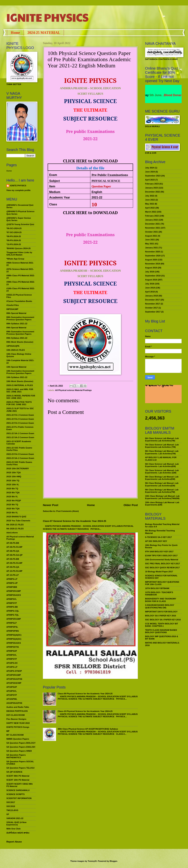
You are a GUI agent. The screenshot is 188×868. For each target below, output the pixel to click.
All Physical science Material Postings (73, 390)
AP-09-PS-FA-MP (14, 563)
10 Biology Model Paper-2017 (159, 572)
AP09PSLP (11, 623)
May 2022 (150, 204)
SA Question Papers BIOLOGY (21, 743)
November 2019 (153, 264)
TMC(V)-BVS (12, 810)
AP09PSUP (12, 651)
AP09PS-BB (12, 607)
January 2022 (151, 220)
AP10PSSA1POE (14, 679)
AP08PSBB (12, 587)
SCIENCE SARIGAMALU (18, 790)
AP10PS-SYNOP (14, 671)
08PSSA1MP (12, 309)
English (97, 192)
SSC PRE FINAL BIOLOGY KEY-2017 (163, 564)
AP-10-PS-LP (13, 575)
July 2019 (150, 272)
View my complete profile (18, 190)
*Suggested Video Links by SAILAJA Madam (19, 254)
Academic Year (60, 197)
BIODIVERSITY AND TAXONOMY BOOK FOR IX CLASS (161, 600)
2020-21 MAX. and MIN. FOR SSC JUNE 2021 (20, 390)
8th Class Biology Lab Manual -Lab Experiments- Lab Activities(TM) (162, 452)
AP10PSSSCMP (14, 683)
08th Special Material (16, 313)
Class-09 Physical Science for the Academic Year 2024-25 (85, 694)
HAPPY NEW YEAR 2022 (18, 723)
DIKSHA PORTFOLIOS (17, 711)
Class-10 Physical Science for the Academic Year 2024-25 (85, 711)
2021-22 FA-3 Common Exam (20, 423)
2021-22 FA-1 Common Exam (20, 415)
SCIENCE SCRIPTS (16, 794)
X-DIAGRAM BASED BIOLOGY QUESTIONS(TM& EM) (160, 606)
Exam (53, 175)
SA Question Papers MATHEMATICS (16, 756)
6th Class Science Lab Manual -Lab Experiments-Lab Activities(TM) (162, 439)
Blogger (113, 861)
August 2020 (151, 260)
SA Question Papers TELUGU (20, 768)
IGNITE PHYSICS (47, 17)
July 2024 (150, 168)
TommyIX (92, 861)
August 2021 (151, 236)
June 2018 (150, 288)
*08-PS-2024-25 (14, 236)
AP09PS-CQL (13, 611)
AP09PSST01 (13, 647)
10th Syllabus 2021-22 (17, 377)
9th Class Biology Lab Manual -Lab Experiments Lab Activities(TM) (162, 491)
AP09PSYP (12, 659)
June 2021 (150, 240)
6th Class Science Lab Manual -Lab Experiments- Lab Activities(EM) (162, 465)
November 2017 (153, 304)
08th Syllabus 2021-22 (17, 324)
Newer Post (51, 505)
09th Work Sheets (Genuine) (20, 342)
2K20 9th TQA (13, 509)
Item (52, 186)
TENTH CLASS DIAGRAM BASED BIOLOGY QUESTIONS (161, 631)
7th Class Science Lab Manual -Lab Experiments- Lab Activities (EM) (162, 472)
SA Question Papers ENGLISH (21, 747)
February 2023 (152, 184)
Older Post (131, 505)
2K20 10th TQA (14, 473)
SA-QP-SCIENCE (14, 772)
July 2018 (150, 284)
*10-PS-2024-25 (14, 244)
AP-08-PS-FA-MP (14, 547)
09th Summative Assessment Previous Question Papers (20, 333)
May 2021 (150, 244)
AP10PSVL (11, 691)
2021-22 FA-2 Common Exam (20, 419)
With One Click (14, 829)
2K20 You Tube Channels (18, 521)
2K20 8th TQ (12, 489)
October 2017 (151, 308)
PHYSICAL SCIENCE (106, 181)
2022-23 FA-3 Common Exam (20, 454)
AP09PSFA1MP (14, 619)
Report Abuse (14, 842)
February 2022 (152, 216)
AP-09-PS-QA (13, 567)
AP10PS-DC (12, 663)
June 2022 (150, 200)
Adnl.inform (12, 533)
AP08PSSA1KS (14, 595)
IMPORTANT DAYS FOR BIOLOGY (161, 612)
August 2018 (151, 280)
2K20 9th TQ (12, 505)
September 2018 (153, 276)
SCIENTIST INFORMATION (19, 798)
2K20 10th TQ (13, 481)
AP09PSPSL (12, 627)
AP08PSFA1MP (14, 591)
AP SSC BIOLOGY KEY (156, 541)
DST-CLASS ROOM (16, 715)
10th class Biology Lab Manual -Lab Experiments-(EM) (162, 504)
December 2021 (152, 224)
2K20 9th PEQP (14, 501)
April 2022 (150, 208)
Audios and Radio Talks (18, 707)
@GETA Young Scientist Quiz (20, 224)
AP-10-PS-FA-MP (14, 571)
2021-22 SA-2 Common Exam (20, 437)
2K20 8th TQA (13, 493)
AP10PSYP (12, 695)
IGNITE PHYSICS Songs (18, 727)
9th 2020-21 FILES (15, 529)
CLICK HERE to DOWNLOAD (90, 161)
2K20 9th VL (12, 513)
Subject (55, 181)
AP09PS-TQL (13, 615)
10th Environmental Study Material (162, 560)
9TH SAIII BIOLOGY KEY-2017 (159, 552)
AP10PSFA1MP (14, 675)
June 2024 (150, 172)
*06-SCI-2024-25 (14, 228)
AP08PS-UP (12, 583)
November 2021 (153, 228)
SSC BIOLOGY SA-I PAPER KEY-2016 (163, 620)
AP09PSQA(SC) (14, 639)
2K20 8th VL (12, 497)
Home (15, 33)
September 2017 (153, 312)
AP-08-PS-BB (13, 543)
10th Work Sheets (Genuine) (20, 381)
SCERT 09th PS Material (18, 776)
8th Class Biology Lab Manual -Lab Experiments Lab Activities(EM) (162, 478)
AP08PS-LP (12, 579)
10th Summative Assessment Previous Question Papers (20, 372)
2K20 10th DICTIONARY (18, 469)
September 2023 (153, 176)
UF (8, 814)
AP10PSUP (12, 687)
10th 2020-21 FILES (16, 350)
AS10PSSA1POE (14, 703)
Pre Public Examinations (110, 175)
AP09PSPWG (13, 631)
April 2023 (150, 180)
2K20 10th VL (13, 485)
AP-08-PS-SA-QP (14, 555)
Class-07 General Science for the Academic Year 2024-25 (75, 521)
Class (53, 204)
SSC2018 (11, 806)
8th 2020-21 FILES (15, 525)
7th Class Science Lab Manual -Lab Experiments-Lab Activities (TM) (162, 446)
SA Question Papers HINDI (19, 751)
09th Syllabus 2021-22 (17, 338)
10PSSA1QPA (13, 346)
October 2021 (151, 232)
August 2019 (151, 268)
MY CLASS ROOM (15, 735)
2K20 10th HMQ (14, 477)
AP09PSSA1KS (14, 643)
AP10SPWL (12, 699)
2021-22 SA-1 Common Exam (20, 433)
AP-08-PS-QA (13, 551)
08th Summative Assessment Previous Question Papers (20, 318)
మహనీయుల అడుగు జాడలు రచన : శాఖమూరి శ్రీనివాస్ (161, 390)
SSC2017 (11, 802)
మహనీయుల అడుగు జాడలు (18, 833)
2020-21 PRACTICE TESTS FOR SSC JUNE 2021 (19, 403)
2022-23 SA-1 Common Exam (20, 458)
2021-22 (97, 197)
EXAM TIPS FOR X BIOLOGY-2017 (161, 556)
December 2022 (152, 192)
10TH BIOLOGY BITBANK (157, 588)
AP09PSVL (11, 655)
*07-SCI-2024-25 (14, 232)
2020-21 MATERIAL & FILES (20, 385)
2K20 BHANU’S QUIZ (16, 517)
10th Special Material (16, 367)
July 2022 (150, 196)
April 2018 (150, 292)
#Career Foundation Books (19, 301)
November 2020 (153, 252)
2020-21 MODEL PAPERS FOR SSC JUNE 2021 (21, 397)
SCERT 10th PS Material (18, 780)
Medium (55, 192)
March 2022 (151, 212)
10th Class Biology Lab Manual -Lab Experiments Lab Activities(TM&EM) (162, 497)
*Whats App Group (15, 259)
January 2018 (151, 296)
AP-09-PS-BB (13, 559)
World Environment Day (158, 95)
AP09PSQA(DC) (14, 635)
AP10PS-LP (12, 667)
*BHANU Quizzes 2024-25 (18, 248)
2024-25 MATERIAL (44, 33)
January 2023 (151, 188)
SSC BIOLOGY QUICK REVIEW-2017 (162, 568)
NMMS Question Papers (18, 739)
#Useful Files (13, 305)
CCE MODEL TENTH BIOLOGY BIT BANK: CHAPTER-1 (162, 625)
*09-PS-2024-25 (14, 240)
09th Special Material (16, 328)
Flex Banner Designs (16, 719)
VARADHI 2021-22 (15, 818)
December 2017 (152, 300)
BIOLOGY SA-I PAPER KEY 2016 (161, 616)
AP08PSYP (12, 603)
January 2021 (151, 248)
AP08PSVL (11, 599)
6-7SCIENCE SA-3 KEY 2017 (158, 537)
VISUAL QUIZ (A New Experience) (16, 823)
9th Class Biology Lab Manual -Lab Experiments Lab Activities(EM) (162, 484)
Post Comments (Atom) (68, 511)
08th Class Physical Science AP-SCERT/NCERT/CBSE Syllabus (88, 729)
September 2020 (153, 256)
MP (8, 731)
